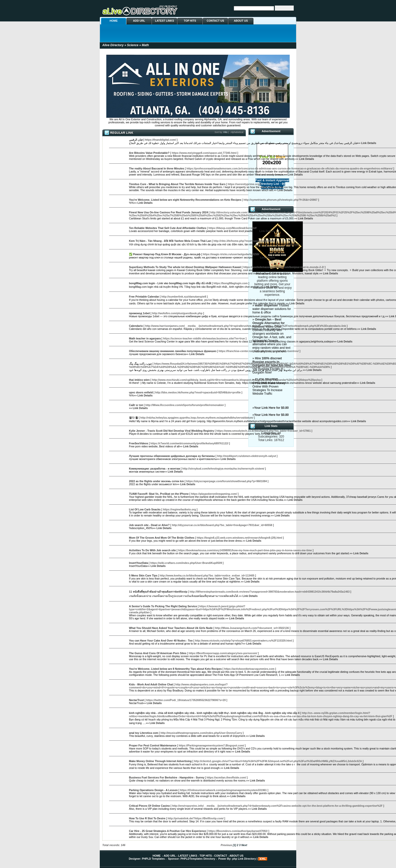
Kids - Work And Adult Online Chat (151, 684)
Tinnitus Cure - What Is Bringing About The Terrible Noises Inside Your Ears (177, 184)
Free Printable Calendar (144, 297)
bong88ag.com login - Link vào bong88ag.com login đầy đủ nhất (170, 283)
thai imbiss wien (139, 380)
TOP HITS (190, 21)
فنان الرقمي (136, 140)
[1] (234, 845)
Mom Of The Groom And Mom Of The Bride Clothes (162, 538)
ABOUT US (241, 21)
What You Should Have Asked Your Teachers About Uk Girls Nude (171, 628)
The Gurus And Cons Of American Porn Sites (158, 653)
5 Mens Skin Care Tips (143, 575)
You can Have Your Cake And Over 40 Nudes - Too (161, 641)
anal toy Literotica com (144, 733)
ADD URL (139, 21)
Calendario (136, 326)
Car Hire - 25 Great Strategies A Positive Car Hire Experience (168, 831)
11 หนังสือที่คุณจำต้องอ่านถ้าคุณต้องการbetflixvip (158, 592)
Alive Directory (113, 45)
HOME (114, 21)
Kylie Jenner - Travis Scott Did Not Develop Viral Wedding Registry (172, 431)
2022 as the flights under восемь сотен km (156, 481)
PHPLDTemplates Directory (198, 859)
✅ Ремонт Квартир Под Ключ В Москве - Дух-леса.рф (165, 254)
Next (244, 845)
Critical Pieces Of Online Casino (149, 806)
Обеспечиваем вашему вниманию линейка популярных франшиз (173, 351)
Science (133, 45)
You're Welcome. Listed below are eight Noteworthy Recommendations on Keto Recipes (185, 200)
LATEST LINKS (164, 21)
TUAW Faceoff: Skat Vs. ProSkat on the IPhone (159, 494)
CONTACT (221, 856)
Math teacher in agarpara (145, 338)
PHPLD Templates (153, 859)
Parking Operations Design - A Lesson (153, 790)
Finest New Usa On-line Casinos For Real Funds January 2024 (169, 212)
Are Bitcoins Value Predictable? (149, 153)
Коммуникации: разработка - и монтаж (155, 469)
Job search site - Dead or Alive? (149, 525)
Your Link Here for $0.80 (271, 408)
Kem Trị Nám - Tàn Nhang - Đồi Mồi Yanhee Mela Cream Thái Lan (170, 241)
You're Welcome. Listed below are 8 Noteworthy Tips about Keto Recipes (175, 669)
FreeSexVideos (139, 443)
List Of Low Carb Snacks (145, 509)
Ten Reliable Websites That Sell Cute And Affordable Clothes (168, 228)
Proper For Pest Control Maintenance (153, 745)
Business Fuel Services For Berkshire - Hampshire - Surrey (167, 777)
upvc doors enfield (141, 392)
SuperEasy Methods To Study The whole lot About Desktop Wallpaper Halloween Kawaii (185, 267)
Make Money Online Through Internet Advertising (160, 761)
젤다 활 (134, 418)
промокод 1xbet (139, 313)
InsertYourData (139, 563)
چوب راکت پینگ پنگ (140, 364)
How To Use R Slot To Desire (147, 818)
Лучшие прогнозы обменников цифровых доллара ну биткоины (172, 456)
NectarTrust (136, 700)
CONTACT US (215, 21)
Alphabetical (237, 132)
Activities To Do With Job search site (152, 550)
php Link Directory (244, 859)
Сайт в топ (136, 405)
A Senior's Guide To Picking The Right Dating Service (163, 606)
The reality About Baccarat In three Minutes (157, 168)
